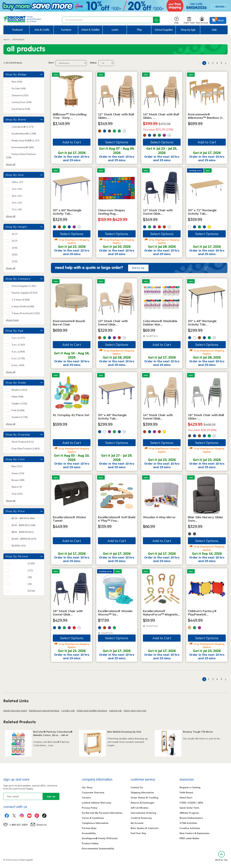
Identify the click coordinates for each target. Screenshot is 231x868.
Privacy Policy (90, 808)
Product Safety (90, 843)
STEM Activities (188, 823)
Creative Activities (190, 828)
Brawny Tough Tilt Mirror (198, 732)
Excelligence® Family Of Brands (100, 838)
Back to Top (221, 856)
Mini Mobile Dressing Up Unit (124, 732)
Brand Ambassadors (191, 818)
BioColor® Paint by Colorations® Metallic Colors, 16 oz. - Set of (53, 733)
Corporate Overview (93, 792)
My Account (137, 823)
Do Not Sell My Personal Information (102, 813)
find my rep (138, 268)
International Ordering (143, 813)
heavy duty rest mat (135, 711)
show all (11, 164)
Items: (94, 63)
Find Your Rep (138, 833)
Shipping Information (142, 792)
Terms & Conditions (93, 818)
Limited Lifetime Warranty (96, 803)
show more (12, 320)
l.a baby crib (68, 711)
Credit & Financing (141, 818)
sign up (51, 796)
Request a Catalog (190, 787)
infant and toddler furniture (92, 711)
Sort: (51, 63)
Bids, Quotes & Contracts (145, 828)
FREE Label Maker (190, 838)
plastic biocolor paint (15, 711)
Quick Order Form (189, 808)
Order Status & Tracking (144, 798)
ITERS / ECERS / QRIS (191, 803)
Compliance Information (95, 823)
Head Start (186, 798)
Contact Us (137, 787)
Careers (86, 798)
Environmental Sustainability (98, 848)
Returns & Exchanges (142, 803)
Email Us (42, 825)
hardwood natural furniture (44, 711)
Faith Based (186, 792)
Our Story (87, 787)
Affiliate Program (189, 813)
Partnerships (89, 828)
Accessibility (89, 833)
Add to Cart (72, 142)
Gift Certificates (140, 808)
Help (176, 20)
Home (6, 39)
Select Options (117, 142)
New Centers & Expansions (195, 833)
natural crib (115, 711)
